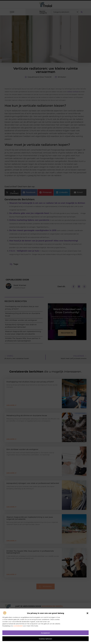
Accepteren (45, 633)
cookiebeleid (18, 626)
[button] (87, 613)
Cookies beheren (45, 639)
